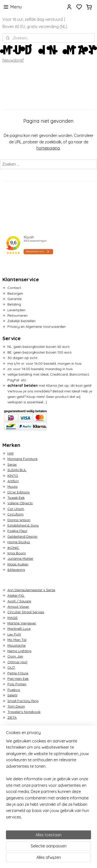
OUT (11, 667)
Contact (14, 288)
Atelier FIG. (16, 595)
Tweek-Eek (16, 498)
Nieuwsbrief (13, 60)
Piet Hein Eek (18, 679)
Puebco (14, 690)
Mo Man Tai (17, 640)
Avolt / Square (19, 601)
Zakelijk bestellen (21, 321)
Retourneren (17, 315)
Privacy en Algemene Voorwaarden (37, 327)
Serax (12, 464)
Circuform (16, 514)
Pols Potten (17, 684)
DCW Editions (19, 492)
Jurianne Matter (20, 559)
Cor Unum (16, 509)
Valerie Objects (20, 503)
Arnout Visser (18, 607)
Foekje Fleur (17, 531)
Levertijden (16, 310)
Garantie (15, 299)
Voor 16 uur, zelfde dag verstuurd (33, 19)
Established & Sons (23, 525)
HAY (11, 453)
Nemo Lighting (19, 651)
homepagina (48, 148)
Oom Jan (15, 656)
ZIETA (12, 717)
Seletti (12, 695)
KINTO (13, 476)
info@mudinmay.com (20, 749)
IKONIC (13, 548)
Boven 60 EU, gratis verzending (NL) (35, 26)
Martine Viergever (22, 623)
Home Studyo (19, 542)
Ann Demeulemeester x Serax (31, 590)
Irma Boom (17, 553)
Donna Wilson (19, 520)
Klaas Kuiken (18, 564)
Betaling (14, 304)
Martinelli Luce (19, 629)
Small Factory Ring (23, 701)
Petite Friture (18, 673)
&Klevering (16, 570)
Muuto (13, 486)
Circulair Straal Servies (26, 612)
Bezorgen (15, 293)
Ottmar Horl (17, 662)
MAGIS (13, 618)
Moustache (16, 645)
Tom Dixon (16, 706)
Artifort (13, 481)
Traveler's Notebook (24, 712)
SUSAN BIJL (17, 470)
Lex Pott (14, 634)
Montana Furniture (22, 459)
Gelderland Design (22, 536)
